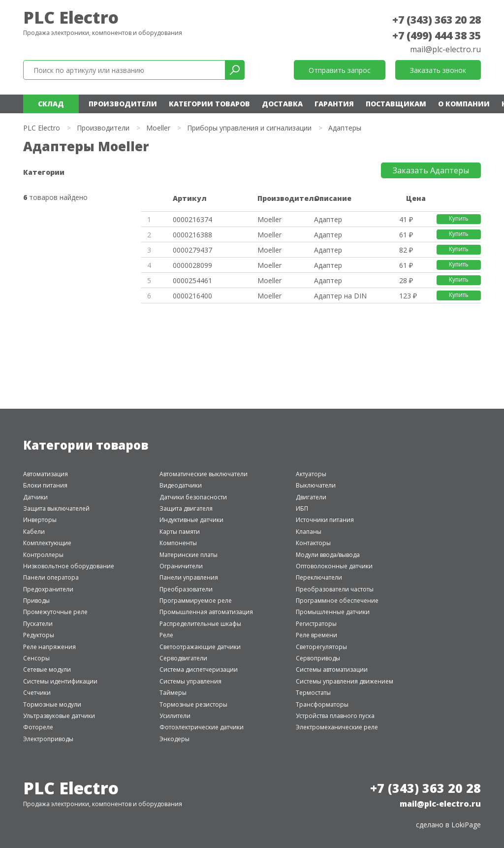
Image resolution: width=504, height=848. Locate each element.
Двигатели (311, 497)
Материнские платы (189, 555)
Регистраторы (316, 624)
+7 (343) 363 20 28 (437, 20)
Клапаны (309, 532)
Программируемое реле (196, 601)
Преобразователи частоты (335, 589)
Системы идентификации (60, 681)
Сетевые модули (47, 669)
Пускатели (38, 624)
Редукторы (39, 635)
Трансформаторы (322, 704)
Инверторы (40, 520)
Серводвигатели (183, 658)
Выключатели (316, 485)
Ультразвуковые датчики (59, 716)
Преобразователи (186, 589)
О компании (464, 104)
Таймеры (173, 693)
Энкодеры (174, 739)
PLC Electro (71, 17)
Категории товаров (209, 104)
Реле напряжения (49, 647)
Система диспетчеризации (199, 669)
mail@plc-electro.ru (445, 49)
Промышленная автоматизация (206, 612)
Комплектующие (47, 543)
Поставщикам (396, 104)
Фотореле (38, 727)
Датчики (35, 497)
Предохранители (48, 589)
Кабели (34, 532)
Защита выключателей (56, 508)
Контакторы (313, 543)
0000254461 (192, 280)
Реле (166, 635)
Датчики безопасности (193, 497)
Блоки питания (45, 485)
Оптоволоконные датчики (334, 566)
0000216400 (192, 296)
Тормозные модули (52, 704)
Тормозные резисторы (193, 704)
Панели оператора (51, 577)
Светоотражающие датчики (200, 647)
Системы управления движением (345, 681)
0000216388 (192, 235)
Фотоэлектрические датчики (202, 727)
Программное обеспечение (337, 601)
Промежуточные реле (55, 612)
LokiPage (466, 825)
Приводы (36, 601)
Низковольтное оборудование (69, 566)
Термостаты (313, 693)
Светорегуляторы (321, 647)
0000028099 (192, 265)
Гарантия (334, 104)
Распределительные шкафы (200, 624)
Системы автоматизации (332, 669)
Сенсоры (36, 658)
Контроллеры (43, 555)
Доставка (282, 104)
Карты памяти (180, 532)
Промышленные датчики (333, 612)
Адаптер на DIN (340, 296)
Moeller (158, 128)
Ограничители (181, 566)
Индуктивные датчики (191, 520)
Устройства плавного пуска (335, 716)
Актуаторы (311, 474)
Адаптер (328, 219)
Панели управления (189, 577)
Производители (123, 104)
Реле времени (316, 635)
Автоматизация (46, 474)
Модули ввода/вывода (328, 555)
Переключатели (319, 577)
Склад (51, 104)
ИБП (302, 508)
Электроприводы (48, 739)
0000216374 (192, 219)
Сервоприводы (318, 658)
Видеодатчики (181, 485)
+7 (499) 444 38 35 (437, 35)
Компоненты (178, 543)
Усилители (175, 716)
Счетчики (37, 693)
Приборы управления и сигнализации (249, 128)
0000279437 (192, 250)
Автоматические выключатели (204, 474)
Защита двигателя (186, 508)
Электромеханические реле (337, 727)
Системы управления (190, 681)
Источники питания (325, 520)
